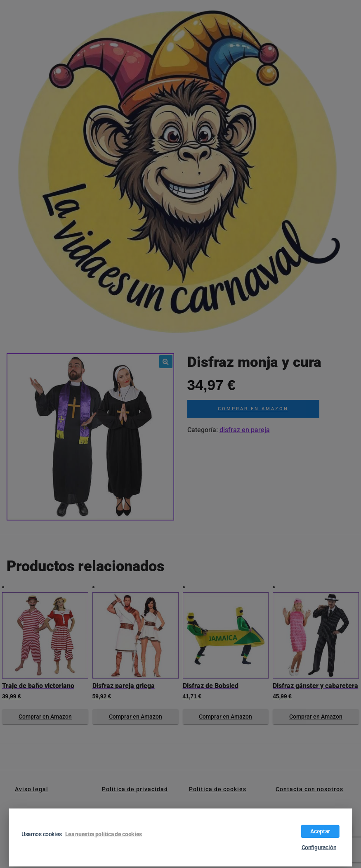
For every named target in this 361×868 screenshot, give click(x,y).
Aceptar (320, 831)
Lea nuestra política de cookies (104, 834)
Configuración (319, 847)
